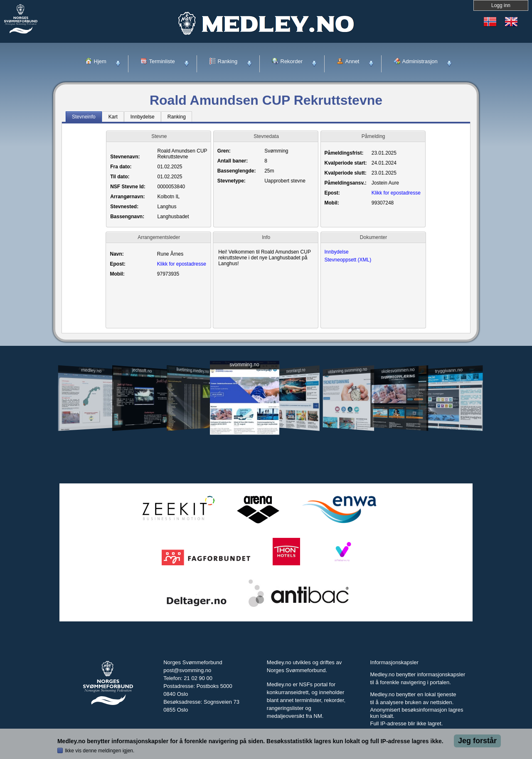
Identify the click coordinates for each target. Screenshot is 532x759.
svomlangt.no (296, 433)
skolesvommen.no (398, 433)
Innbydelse (337, 252)
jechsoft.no (142, 433)
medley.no (91, 433)
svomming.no (244, 427)
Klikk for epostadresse (396, 193)
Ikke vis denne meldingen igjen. (100, 751)
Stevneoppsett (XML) (348, 260)
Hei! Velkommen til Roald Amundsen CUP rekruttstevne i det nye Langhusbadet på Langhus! (266, 259)
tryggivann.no (449, 433)
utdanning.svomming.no (347, 433)
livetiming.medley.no (193, 433)
